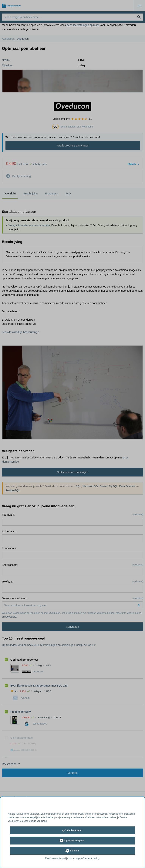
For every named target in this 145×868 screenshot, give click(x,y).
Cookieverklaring (91, 858)
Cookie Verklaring (38, 821)
